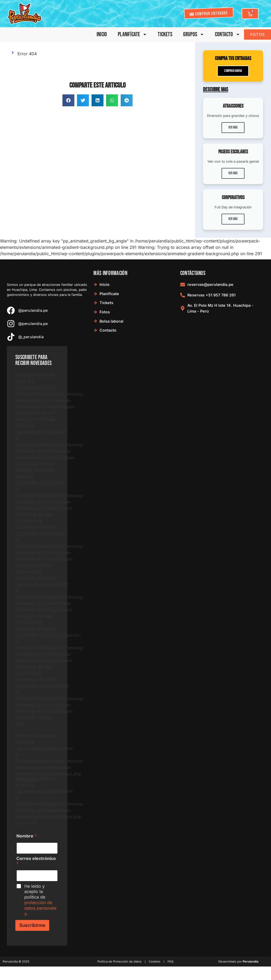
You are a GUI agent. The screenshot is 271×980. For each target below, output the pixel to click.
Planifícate (132, 35)
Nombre (26, 836)
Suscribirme (32, 925)
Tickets (165, 35)
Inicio (102, 35)
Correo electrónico (36, 861)
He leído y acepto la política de (40, 900)
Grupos (194, 35)
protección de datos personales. (40, 908)
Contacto (227, 35)
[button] (68, 100)
